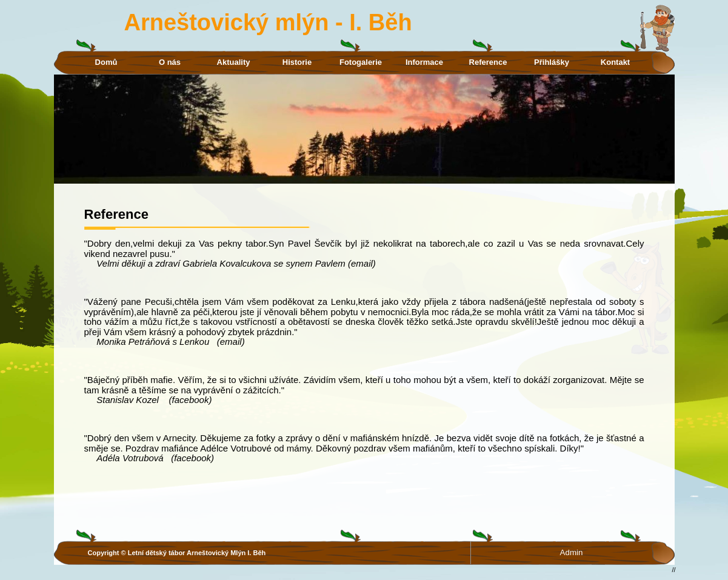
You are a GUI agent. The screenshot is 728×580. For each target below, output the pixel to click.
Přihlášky (552, 62)
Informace (424, 62)
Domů (106, 62)
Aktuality (234, 62)
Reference (488, 62)
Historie (297, 62)
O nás (170, 62)
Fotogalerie (361, 62)
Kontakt (615, 62)
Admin (572, 552)
